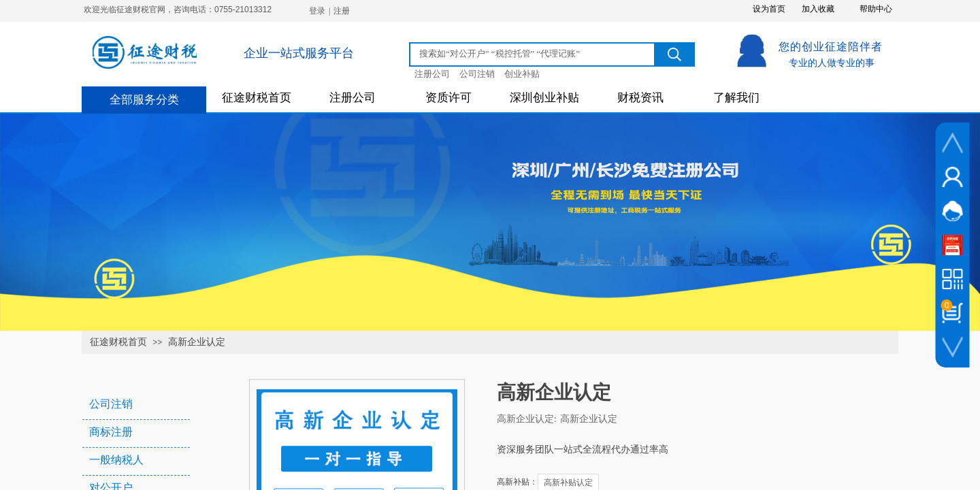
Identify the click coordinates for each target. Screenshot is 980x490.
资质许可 (448, 98)
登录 (317, 11)
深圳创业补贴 (544, 98)
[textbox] (534, 54)
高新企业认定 (197, 342)
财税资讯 (640, 98)
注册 (342, 11)
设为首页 (769, 9)
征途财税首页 (257, 98)
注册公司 (353, 98)
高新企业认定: (527, 419)
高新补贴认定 (568, 483)
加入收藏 (818, 9)
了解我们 (736, 98)
